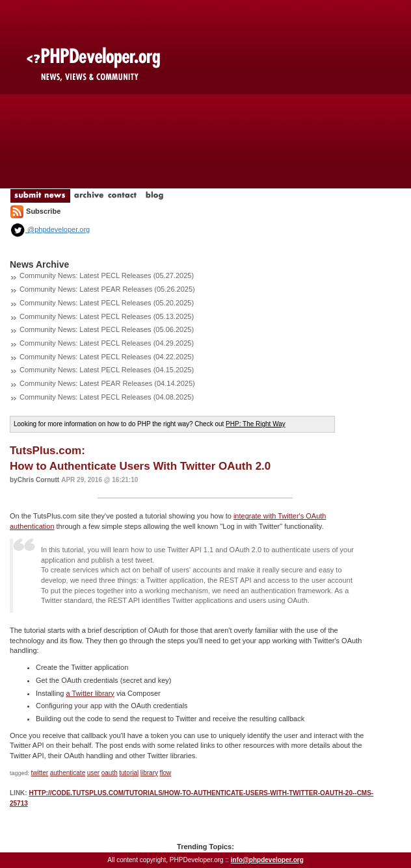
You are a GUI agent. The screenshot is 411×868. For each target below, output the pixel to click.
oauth (110, 773)
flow (166, 773)
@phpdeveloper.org (50, 229)
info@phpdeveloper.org (267, 860)
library (149, 773)
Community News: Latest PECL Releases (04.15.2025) (107, 370)
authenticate (68, 773)
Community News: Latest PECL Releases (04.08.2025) (107, 397)
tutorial (129, 773)
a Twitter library (90, 693)
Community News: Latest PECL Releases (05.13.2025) (107, 316)
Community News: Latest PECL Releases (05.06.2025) (107, 329)
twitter (40, 773)
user (93, 773)
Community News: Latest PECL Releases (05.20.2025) (107, 303)
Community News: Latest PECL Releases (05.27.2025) (107, 275)
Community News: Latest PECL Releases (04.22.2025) (107, 357)
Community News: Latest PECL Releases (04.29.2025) (107, 343)
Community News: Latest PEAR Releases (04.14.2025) (107, 383)
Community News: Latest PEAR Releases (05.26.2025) (107, 289)
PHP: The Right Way (256, 424)
